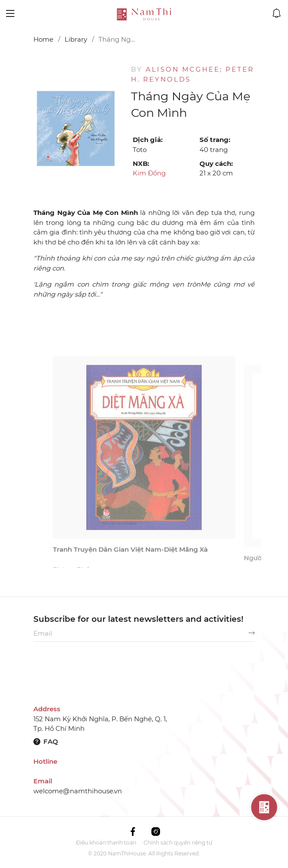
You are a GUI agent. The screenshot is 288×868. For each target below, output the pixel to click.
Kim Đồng (149, 173)
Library (76, 39)
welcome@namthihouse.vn (78, 791)
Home (43, 39)
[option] (76, 128)
